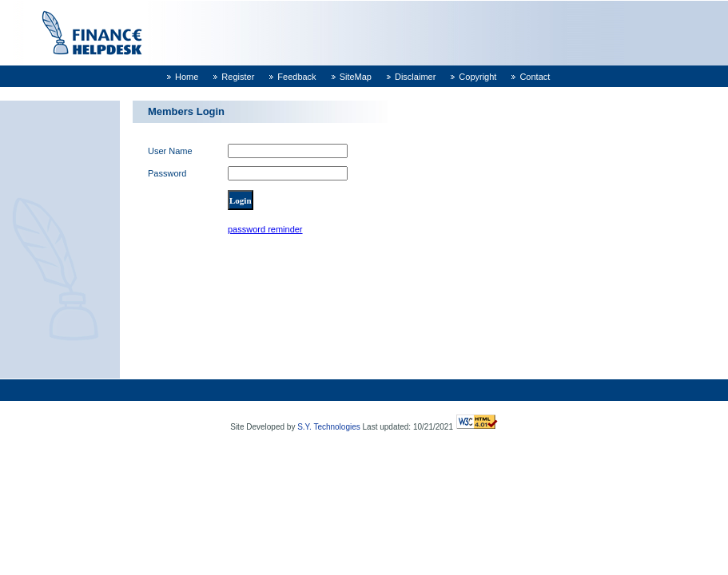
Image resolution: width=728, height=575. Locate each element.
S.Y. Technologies (329, 427)
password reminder (265, 229)
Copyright (477, 77)
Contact (535, 77)
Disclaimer (415, 77)
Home (187, 77)
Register (238, 77)
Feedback (296, 77)
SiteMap (356, 77)
